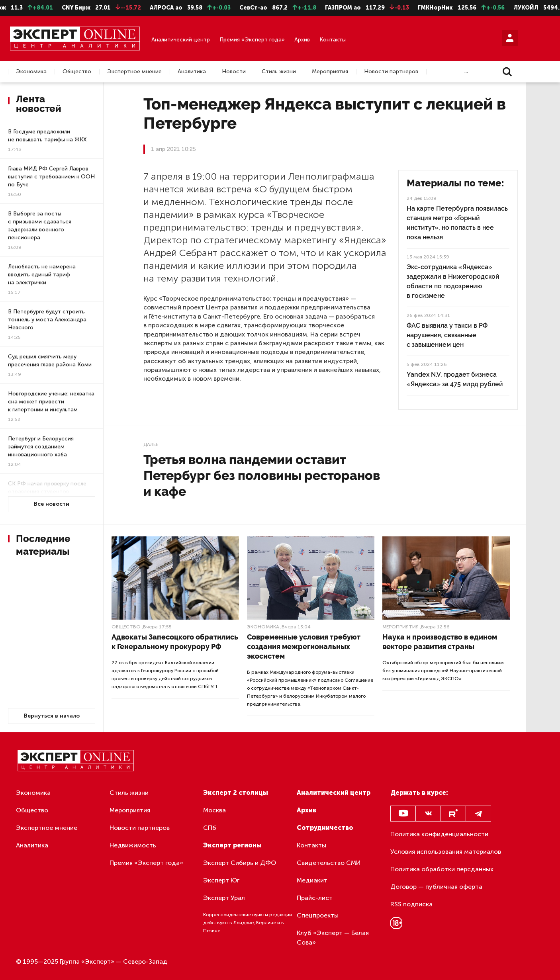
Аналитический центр (181, 40)
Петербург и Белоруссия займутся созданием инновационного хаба (41, 447)
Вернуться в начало (52, 716)
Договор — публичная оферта (436, 887)
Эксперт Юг (221, 880)
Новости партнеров (391, 72)
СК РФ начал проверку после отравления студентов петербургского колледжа (47, 492)
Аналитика (192, 72)
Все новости (52, 504)
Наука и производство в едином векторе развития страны (440, 642)
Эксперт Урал (224, 898)
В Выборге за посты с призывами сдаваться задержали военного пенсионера (40, 226)
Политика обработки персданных (442, 869)
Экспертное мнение (134, 72)
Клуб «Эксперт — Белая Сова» (333, 938)
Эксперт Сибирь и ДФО (240, 863)
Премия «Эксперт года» (252, 40)
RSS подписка (411, 904)
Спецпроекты (318, 915)
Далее (151, 444)
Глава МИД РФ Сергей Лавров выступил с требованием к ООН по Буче (51, 177)
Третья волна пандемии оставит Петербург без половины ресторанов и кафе (262, 475)
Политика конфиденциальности (439, 834)
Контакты (333, 40)
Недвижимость (133, 845)
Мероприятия (330, 72)
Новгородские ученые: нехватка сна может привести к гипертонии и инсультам (51, 402)
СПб (210, 828)
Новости (234, 72)
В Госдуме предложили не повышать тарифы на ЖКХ (47, 136)
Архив (302, 40)
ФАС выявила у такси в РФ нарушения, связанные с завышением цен (447, 335)
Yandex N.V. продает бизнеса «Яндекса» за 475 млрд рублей (455, 379)
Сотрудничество (325, 828)
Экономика (31, 72)
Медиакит (312, 880)
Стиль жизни (279, 72)
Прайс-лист (315, 898)
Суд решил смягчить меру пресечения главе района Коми (50, 361)
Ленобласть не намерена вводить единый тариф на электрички (42, 275)
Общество (77, 72)
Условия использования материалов (446, 852)
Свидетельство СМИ (329, 863)
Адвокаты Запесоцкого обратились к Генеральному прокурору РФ (175, 642)
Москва (214, 810)
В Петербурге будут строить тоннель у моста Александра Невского (47, 320)
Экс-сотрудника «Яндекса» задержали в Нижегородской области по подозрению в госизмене (453, 281)
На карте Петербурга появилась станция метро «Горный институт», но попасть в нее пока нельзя (457, 223)
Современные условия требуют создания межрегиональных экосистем (304, 646)
